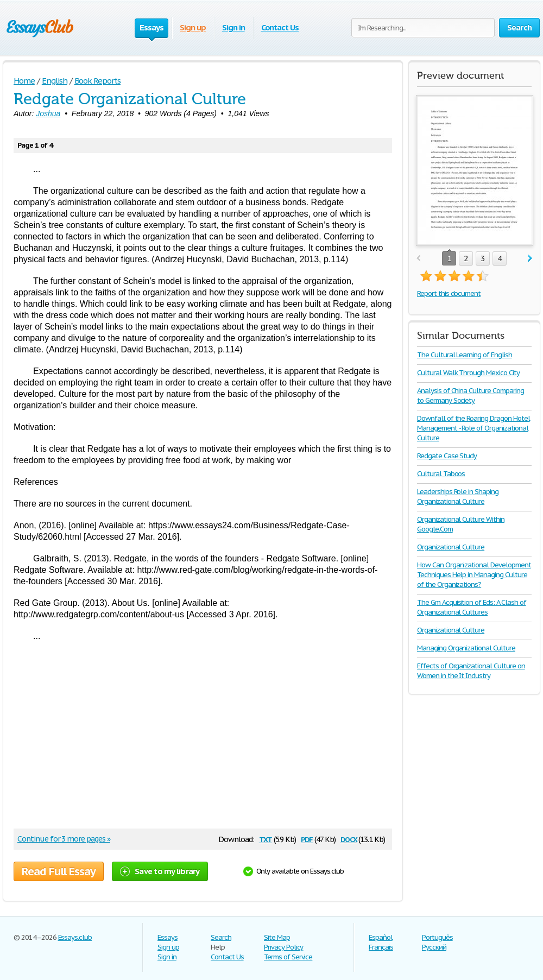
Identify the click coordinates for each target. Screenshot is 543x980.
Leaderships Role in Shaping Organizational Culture (458, 497)
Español (381, 937)
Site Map (277, 937)
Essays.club (75, 937)
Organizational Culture (451, 547)
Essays (168, 937)
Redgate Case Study (447, 456)
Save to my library (160, 871)
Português (437, 937)
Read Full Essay (59, 871)
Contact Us (280, 27)
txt (266, 839)
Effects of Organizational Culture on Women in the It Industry (471, 671)
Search (221, 937)
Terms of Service (288, 957)
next (530, 259)
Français (381, 947)
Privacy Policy (283, 947)
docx (349, 839)
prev (418, 259)
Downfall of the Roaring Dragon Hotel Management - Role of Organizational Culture (473, 428)
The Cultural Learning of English (465, 355)
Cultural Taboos (441, 474)
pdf (307, 839)
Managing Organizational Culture (466, 648)
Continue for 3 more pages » (64, 839)
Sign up (193, 27)
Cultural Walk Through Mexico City (468, 373)
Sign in (233, 27)
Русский (434, 947)
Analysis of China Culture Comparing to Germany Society (471, 396)
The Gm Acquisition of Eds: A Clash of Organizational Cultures (472, 607)
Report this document (449, 293)
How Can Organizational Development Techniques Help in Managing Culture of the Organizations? (474, 575)
